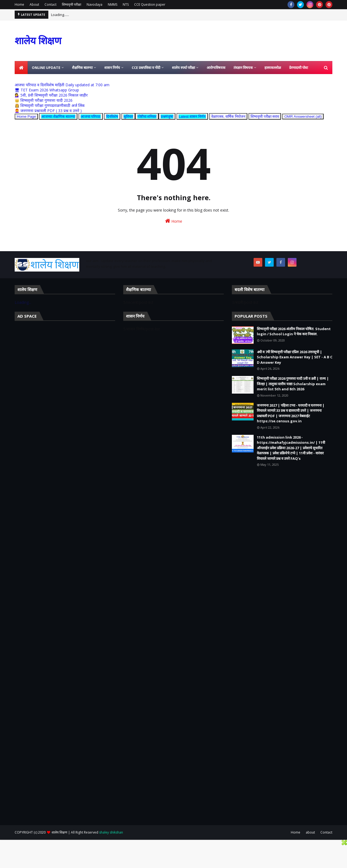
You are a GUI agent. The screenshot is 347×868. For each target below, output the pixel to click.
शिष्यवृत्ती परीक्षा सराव (265, 117)
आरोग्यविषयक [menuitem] (216, 68)
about (310, 832)
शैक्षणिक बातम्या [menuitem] (82, 68)
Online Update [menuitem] (46, 68)
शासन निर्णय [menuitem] (112, 68)
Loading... (23, 302)
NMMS (113, 4)
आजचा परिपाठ (91, 117)
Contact (51, 4)
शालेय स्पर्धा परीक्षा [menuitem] (183, 68)
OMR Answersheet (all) (303, 117)
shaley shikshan (111, 832)
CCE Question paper (150, 4)
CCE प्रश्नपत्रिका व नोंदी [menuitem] (146, 68)
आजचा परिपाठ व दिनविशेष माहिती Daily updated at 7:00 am (62, 85)
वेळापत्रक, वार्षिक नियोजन (228, 117)
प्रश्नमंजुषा (167, 117)
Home (19, 4)
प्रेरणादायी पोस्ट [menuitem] (299, 68)
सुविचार (128, 117)
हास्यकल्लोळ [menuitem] (273, 68)
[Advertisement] (65, 364)
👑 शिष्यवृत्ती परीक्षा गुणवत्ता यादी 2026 (44, 100)
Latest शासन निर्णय (192, 117)
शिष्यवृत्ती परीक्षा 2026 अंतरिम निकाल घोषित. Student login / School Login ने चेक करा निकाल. (294, 331)
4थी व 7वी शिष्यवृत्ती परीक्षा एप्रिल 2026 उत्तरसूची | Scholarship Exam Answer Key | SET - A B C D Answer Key (295, 357)
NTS (126, 4)
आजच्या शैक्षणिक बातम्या (58, 117)
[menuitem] (21, 68)
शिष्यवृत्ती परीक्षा (72, 4)
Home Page (26, 117)
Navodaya (94, 4)
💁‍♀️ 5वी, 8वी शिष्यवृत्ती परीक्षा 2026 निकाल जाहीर (51, 95)
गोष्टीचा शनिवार (147, 117)
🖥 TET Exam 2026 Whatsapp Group (47, 90)
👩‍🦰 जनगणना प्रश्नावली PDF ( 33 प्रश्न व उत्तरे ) (48, 111)
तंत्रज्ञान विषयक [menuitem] (243, 68)
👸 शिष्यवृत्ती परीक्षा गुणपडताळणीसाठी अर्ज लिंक (50, 105)
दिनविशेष (112, 117)
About (34, 4)
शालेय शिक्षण (38, 41)
